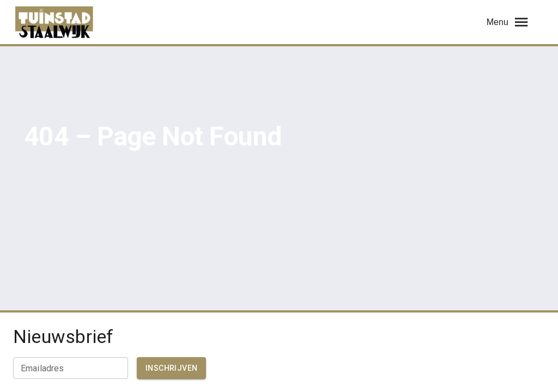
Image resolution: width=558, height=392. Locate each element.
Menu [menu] (508, 22)
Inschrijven (171, 368)
